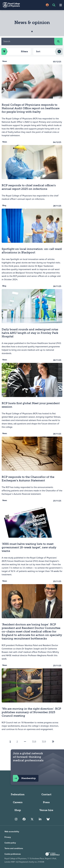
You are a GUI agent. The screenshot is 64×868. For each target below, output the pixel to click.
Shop (18, 810)
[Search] (28, 41)
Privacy (8, 837)
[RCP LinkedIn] (40, 819)
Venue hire (46, 810)
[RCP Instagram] (16, 819)
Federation (18, 794)
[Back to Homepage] (16, 5)
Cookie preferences (13, 854)
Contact (46, 794)
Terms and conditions (14, 848)
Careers (18, 802)
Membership (24, 778)
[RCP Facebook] (24, 819)
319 (44, 742)
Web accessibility (12, 831)
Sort (38, 51)
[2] (53, 742)
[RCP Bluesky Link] (48, 819)
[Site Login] (47, 5)
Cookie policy (10, 843)
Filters (15, 52)
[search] (58, 41)
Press (46, 802)
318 (34, 742)
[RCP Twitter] (32, 819)
